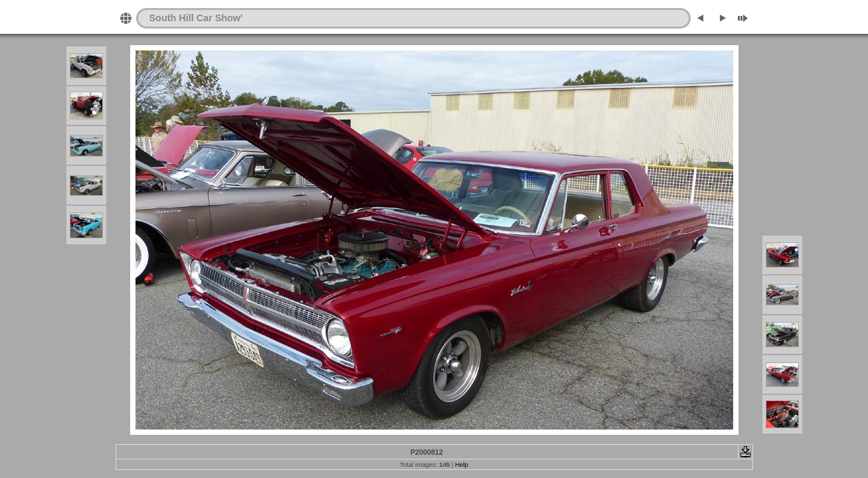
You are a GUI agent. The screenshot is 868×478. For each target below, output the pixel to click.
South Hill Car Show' (196, 18)
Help (462, 464)
